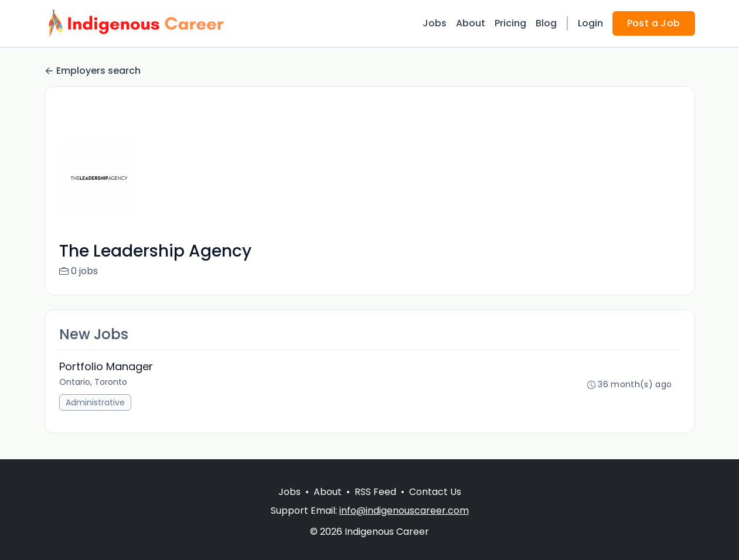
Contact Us (435, 492)
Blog (546, 23)
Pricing (510, 23)
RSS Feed (375, 492)
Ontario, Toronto (93, 382)
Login (590, 23)
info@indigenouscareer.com (404, 511)
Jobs (435, 23)
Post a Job (654, 23)
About (471, 23)
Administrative (95, 402)
